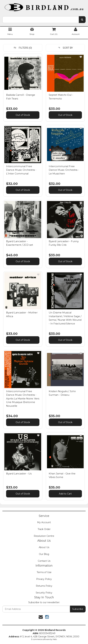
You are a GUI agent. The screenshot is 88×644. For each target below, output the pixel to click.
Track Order (44, 529)
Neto (55, 639)
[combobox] (41, 20)
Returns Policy (44, 586)
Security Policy (44, 593)
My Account (44, 522)
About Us (44, 547)
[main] (44, 279)
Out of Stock (23, 115)
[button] (38, 57)
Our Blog (44, 554)
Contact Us (44, 561)
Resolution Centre (44, 536)
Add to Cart (65, 494)
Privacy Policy (44, 579)
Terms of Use (44, 572)
